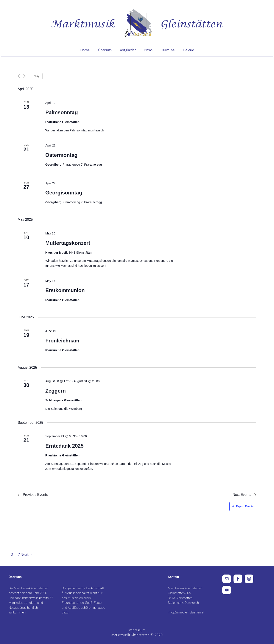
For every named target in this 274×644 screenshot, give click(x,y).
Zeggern (55, 391)
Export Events (245, 506)
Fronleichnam (62, 341)
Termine (168, 50)
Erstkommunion (65, 290)
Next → (27, 555)
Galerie (189, 50)
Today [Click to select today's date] (36, 76)
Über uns (105, 50)
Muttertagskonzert (68, 243)
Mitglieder (128, 50)
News (148, 50)
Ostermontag (61, 155)
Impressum (137, 630)
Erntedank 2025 (64, 446)
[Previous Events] (19, 76)
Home (85, 50)
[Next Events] (24, 76)
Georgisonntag (64, 193)
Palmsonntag (61, 112)
